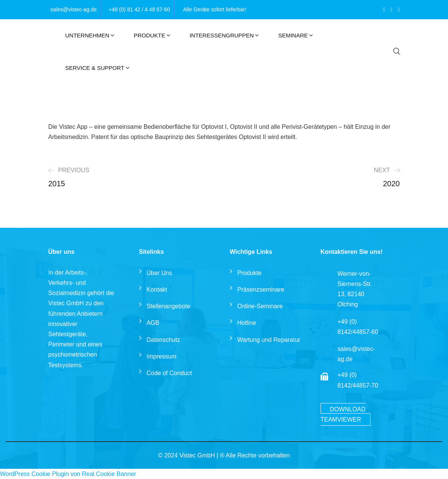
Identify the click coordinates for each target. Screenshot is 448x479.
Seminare (293, 35)
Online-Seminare (260, 306)
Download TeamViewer (343, 414)
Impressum (162, 356)
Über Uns (160, 273)
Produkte (150, 35)
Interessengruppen (222, 35)
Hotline (247, 323)
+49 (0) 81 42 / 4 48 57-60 (139, 9)
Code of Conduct (169, 373)
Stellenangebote (169, 306)
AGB (153, 323)
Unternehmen (88, 35)
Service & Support (95, 68)
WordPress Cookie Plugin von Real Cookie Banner (68, 474)
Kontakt (157, 290)
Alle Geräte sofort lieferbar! (215, 9)
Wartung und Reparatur (269, 340)
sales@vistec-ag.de (74, 9)
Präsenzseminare (261, 290)
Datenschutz (164, 340)
